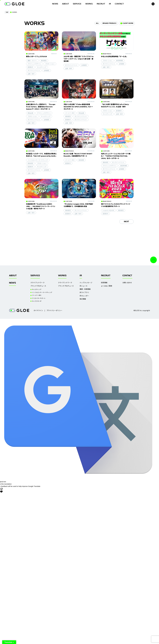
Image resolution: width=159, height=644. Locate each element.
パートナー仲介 (37, 295)
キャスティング (37, 289)
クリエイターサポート (39, 298)
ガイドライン (38, 310)
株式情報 (83, 299)
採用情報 (104, 283)
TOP (7, 12)
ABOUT (65, 4)
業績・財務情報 (85, 289)
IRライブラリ (84, 292)
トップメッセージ (86, 283)
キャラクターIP (37, 301)
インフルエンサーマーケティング (42, 292)
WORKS (89, 4)
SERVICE (77, 4)
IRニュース (83, 286)
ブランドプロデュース (38, 286)
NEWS (12, 283)
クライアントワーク (37, 283)
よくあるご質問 (106, 286)
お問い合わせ (127, 283)
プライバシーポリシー (54, 310)
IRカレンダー (84, 296)
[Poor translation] (1, 490)
